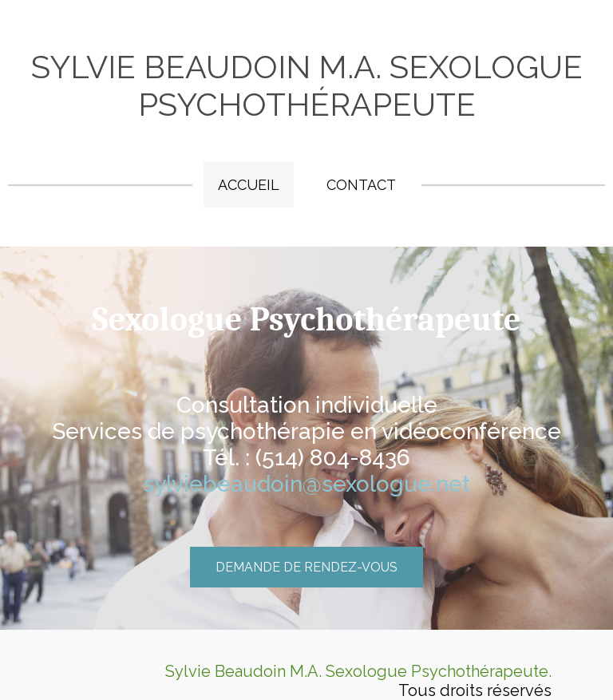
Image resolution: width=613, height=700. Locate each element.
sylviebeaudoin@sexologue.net (306, 484)
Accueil (249, 185)
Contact (361, 185)
